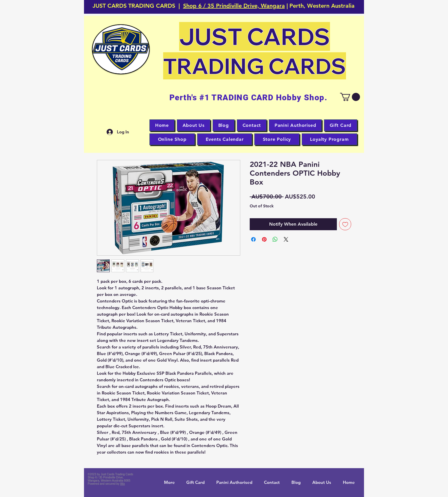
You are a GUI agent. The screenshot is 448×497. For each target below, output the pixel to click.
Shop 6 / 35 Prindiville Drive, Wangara (234, 6)
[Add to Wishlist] (345, 224)
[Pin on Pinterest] (264, 239)
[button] (121, 49)
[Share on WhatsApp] (275, 239)
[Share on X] (286, 239)
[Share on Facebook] (253, 239)
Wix (122, 484)
